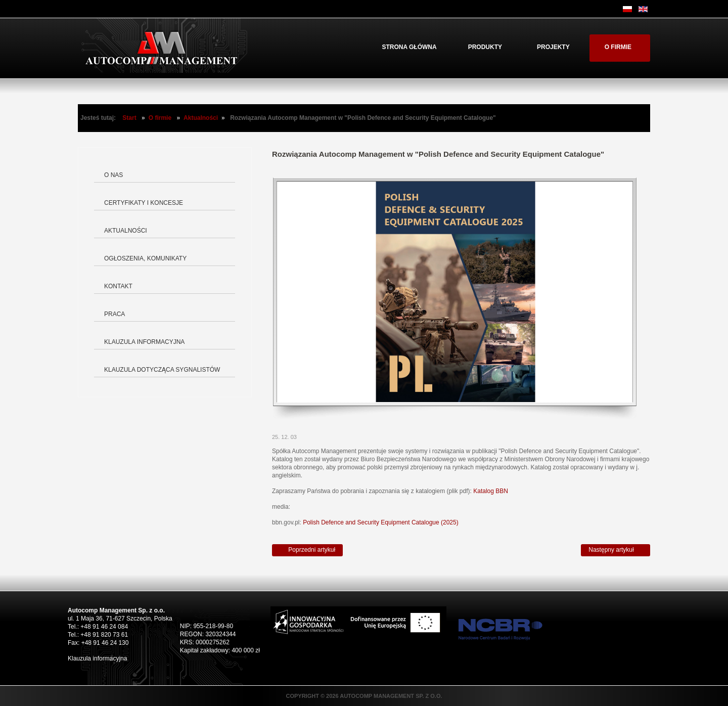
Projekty (553, 47)
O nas (113, 175)
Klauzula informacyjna (144, 342)
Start (129, 118)
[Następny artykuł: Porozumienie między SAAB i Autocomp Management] (616, 550)
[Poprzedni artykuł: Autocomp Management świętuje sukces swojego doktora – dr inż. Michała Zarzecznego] (307, 550)
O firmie (618, 47)
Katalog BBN (491, 491)
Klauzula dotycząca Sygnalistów (162, 370)
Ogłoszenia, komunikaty (145, 258)
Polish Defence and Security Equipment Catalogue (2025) (381, 522)
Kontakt (118, 286)
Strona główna (409, 47)
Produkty (485, 47)
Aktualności (201, 118)
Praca (115, 314)
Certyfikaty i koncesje (144, 203)
